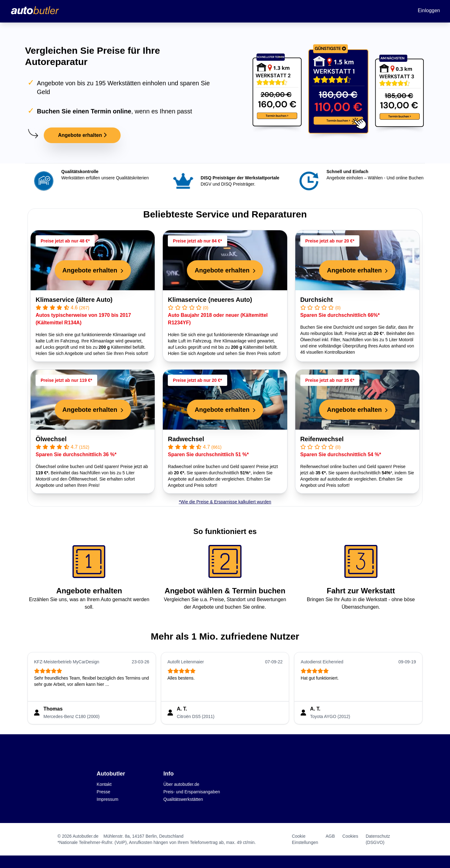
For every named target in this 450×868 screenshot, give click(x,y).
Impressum (107, 799)
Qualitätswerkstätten (183, 799)
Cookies (350, 836)
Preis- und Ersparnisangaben (192, 792)
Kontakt (104, 784)
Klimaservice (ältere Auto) (74, 300)
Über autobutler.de (181, 784)
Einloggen (429, 10)
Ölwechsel (51, 439)
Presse (103, 792)
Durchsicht (317, 300)
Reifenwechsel (322, 439)
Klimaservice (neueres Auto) (210, 300)
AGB (330, 836)
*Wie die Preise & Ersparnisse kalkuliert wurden (225, 502)
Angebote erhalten (82, 135)
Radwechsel (186, 439)
